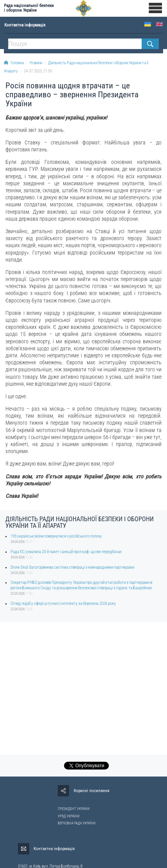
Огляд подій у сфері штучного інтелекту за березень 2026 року (63, 604)
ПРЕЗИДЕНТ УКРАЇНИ (74, 809)
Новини (36, 63)
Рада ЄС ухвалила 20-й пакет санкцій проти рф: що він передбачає (66, 552)
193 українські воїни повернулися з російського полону (56, 536)
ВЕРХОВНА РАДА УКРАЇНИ (77, 823)
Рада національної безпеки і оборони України (29, 8)
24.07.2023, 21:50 (38, 71)
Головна (14, 63)
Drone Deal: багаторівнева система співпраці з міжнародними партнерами (72, 567)
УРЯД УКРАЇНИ (69, 816)
